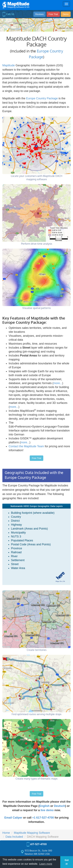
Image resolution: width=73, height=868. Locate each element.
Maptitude (9, 65)
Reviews (40, 14)
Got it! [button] (67, 862)
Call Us (8, 14)
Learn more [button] (46, 864)
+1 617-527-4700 (43, 818)
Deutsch (60, 806)
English (44, 806)
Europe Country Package (42, 98)
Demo (66, 14)
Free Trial (53, 14)
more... (58, 383)
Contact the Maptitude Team (26, 446)
